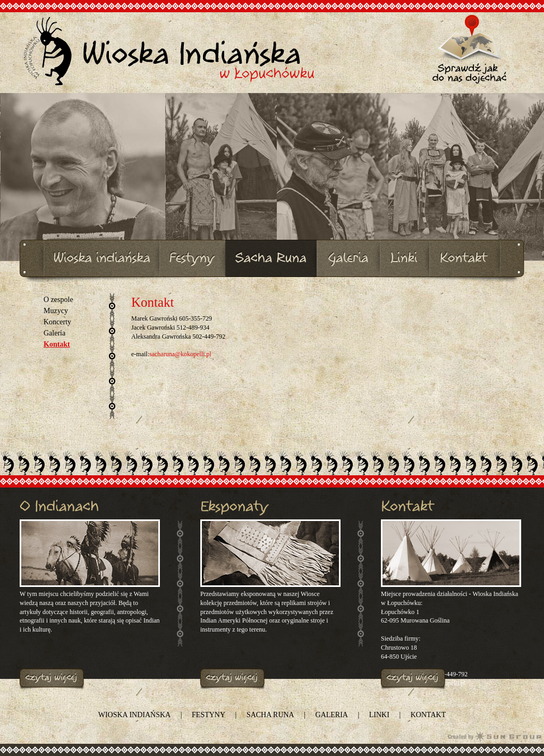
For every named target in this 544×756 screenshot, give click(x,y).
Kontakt (57, 344)
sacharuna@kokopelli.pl (180, 354)
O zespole (58, 300)
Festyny (209, 715)
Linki (379, 715)
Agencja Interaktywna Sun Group (495, 736)
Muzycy (56, 311)
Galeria (54, 333)
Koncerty (57, 322)
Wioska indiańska (135, 715)
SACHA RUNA (270, 715)
